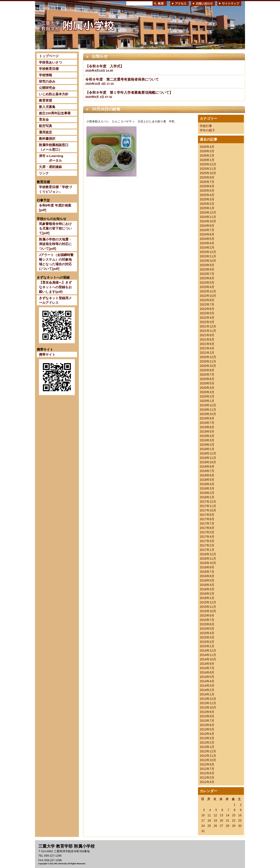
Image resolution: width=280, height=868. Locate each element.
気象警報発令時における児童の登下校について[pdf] (55, 228)
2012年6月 (207, 773)
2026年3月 (207, 151)
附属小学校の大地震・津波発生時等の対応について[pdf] (55, 244)
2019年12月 (208, 405)
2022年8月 (207, 300)
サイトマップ (229, 4)
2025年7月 (207, 182)
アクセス (179, 4)
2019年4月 (207, 436)
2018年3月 (207, 488)
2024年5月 (207, 239)
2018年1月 (207, 497)
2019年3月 (207, 440)
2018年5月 (207, 480)
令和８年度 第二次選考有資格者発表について (122, 79)
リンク (44, 173)
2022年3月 (207, 322)
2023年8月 (207, 269)
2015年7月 (207, 620)
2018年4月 (207, 484)
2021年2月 (207, 353)
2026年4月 (207, 147)
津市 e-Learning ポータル (51, 158)
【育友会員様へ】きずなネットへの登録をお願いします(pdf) (55, 287)
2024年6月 (207, 234)
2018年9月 (207, 467)
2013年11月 (208, 703)
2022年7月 (207, 304)
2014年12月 (208, 651)
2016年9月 (207, 567)
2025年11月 (208, 169)
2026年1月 (207, 160)
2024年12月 (208, 212)
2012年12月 (208, 751)
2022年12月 (208, 291)
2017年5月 (207, 532)
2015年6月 (207, 624)
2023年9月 (207, 265)
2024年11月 (208, 217)
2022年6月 (207, 309)
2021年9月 (207, 335)
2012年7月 (207, 769)
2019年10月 (208, 414)
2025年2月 (207, 204)
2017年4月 (207, 537)
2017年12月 (208, 502)
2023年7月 (207, 274)
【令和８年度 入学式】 (105, 66)
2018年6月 (207, 475)
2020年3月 (207, 392)
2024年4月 (207, 243)
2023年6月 (207, 278)
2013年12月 (208, 699)
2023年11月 (208, 256)
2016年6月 (207, 576)
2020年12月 (208, 357)
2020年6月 (207, 379)
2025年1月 (207, 208)
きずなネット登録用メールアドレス (55, 300)
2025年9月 (207, 177)
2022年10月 (208, 296)
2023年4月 (207, 287)
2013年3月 (207, 738)
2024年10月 (208, 221)
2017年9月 (207, 515)
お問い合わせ (203, 4)
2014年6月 (207, 672)
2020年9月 (207, 370)
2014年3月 (207, 686)
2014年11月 (208, 655)
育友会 (44, 119)
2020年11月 (208, 361)
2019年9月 (207, 418)
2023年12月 (208, 252)
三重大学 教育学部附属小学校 (77, 25)
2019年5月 (207, 431)
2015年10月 (208, 611)
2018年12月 (208, 453)
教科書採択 (47, 139)
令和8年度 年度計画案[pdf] (55, 208)
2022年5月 (207, 313)
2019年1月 (207, 449)
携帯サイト (47, 354)
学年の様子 (207, 130)
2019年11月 (208, 410)
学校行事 (206, 126)
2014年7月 (207, 668)
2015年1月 (207, 646)
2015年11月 (208, 607)
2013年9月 (207, 712)
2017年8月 (207, 519)
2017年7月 (207, 523)
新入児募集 (47, 107)
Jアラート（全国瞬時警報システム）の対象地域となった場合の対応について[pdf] (56, 262)
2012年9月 (207, 764)
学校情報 (45, 75)
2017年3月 (207, 541)
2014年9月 (207, 664)
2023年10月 (208, 261)
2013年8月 (207, 716)
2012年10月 (208, 760)
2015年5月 (207, 629)
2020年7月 (207, 375)
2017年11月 (208, 506)
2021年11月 (208, 331)
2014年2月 (207, 690)
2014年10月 (208, 659)
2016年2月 (207, 594)
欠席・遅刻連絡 (50, 167)
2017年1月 (207, 550)
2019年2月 (207, 445)
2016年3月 (207, 589)
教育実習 (45, 100)
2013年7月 (207, 721)
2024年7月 (207, 230)
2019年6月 (207, 427)
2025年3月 (207, 199)
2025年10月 (208, 173)
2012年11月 (208, 756)
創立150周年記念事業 (55, 113)
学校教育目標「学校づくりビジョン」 (55, 189)
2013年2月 (207, 742)
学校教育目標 (49, 69)
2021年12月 (208, 326)
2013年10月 (208, 707)
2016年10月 (208, 563)
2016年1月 (207, 598)
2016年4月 (207, 585)
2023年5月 (207, 283)
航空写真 (45, 126)
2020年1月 (207, 401)
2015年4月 (207, 633)
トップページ (49, 56)
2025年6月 (207, 186)
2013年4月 (207, 734)
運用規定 (45, 132)
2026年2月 (207, 156)
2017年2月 (207, 545)
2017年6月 (207, 528)
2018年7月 (207, 471)
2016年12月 (208, 554)
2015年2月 (207, 642)
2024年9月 (207, 226)
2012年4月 (207, 782)
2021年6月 (207, 344)
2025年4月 (207, 195)
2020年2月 (207, 396)
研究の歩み (47, 81)
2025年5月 (207, 191)
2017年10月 (208, 510)
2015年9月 (207, 615)
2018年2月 (207, 493)
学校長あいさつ (50, 62)
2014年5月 (207, 677)
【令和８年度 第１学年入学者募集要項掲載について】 (129, 93)
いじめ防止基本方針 (54, 94)
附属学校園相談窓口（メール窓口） (54, 147)
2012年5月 (207, 778)
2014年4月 (207, 681)
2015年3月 (207, 637)
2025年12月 (208, 164)
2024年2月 (207, 247)
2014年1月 (207, 694)
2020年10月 (208, 366)
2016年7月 (207, 572)
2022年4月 (207, 318)
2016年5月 (207, 580)
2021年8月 (207, 339)
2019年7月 (207, 423)
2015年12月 (208, 602)
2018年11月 (208, 458)
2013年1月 (207, 747)
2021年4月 (207, 348)
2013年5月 (207, 729)
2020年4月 (207, 388)
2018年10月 (208, 462)
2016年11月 (208, 559)
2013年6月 (207, 725)
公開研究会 (47, 88)
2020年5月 (207, 383)
